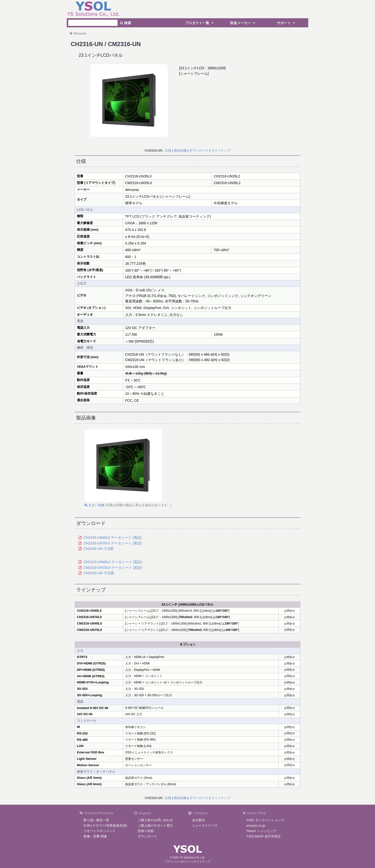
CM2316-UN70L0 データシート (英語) (113, 568)
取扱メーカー (243, 23)
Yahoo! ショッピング (261, 831)
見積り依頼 (146, 831)
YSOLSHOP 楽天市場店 (263, 836)
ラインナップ (221, 150)
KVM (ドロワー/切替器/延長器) (105, 825)
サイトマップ (202, 862)
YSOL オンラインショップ (265, 820)
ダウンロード (199, 150)
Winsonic (80, 33)
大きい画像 (94, 505)
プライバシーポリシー (178, 862)
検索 (126, 23)
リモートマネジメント (100, 831)
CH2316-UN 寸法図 (99, 549)
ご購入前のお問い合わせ (155, 820)
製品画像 (180, 150)
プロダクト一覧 (200, 23)
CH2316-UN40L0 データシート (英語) (113, 538)
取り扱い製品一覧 (96, 820)
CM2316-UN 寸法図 (99, 573)
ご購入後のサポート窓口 (155, 825)
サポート (287, 23)
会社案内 (198, 820)
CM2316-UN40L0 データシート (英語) (113, 562)
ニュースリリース (205, 825)
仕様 (168, 150)
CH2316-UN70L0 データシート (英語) (113, 543)
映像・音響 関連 (95, 836)
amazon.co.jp (256, 825)
